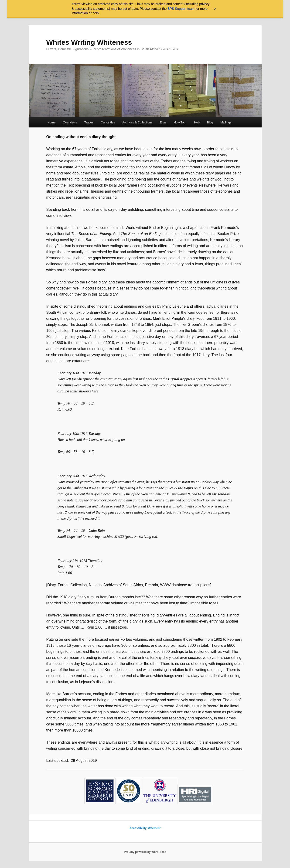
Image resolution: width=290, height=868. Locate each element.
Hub (197, 122)
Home (52, 122)
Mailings (226, 122)
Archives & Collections (137, 122)
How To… (180, 122)
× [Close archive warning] (215, 9)
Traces (89, 122)
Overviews (70, 122)
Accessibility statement (145, 828)
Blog (210, 122)
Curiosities (108, 122)
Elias (163, 122)
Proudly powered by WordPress (145, 852)
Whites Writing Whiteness (89, 42)
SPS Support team (181, 9)
